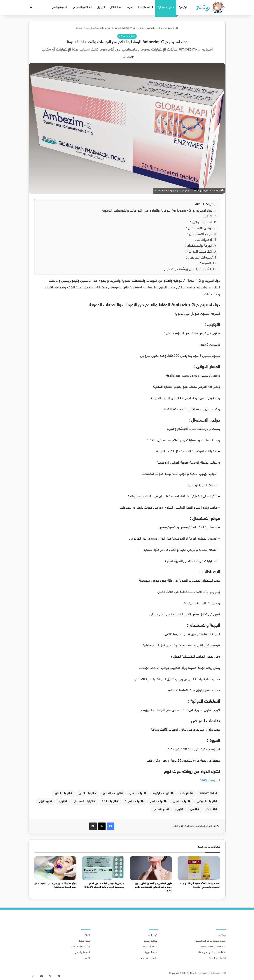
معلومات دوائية (166, 7)
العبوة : (205, 263)
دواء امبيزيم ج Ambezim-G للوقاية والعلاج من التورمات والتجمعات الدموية (157, 211)
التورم (62, 802)
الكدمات (211, 810)
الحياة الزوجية (151, 953)
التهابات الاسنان (112, 794)
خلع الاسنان (160, 810)
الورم (178, 810)
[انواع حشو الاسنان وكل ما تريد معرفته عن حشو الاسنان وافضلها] (55, 868)
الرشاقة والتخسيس (82, 7)
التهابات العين (181, 802)
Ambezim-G (207, 794)
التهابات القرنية (133, 802)
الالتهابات (186, 794)
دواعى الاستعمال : (199, 228)
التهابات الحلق (62, 794)
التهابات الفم (158, 802)
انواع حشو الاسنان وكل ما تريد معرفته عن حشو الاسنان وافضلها (55, 885)
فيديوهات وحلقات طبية (213, 947)
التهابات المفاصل (84, 802)
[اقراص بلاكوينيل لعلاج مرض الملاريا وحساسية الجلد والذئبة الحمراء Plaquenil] (103, 868)
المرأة (130, 7)
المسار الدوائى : (201, 223)
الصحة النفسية (150, 947)
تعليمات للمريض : (199, 258)
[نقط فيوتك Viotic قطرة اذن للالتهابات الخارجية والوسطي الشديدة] (199, 868)
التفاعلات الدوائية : (199, 252)
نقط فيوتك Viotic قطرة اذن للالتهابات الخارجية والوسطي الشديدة (200, 885)
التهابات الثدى (87, 794)
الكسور (194, 810)
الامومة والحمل (59, 7)
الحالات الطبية (145, 7)
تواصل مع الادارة (217, 958)
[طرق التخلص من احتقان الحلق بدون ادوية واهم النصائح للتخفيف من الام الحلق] (151, 868)
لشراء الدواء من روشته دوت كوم (188, 269)
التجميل (101, 7)
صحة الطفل (116, 7)
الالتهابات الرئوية (163, 794)
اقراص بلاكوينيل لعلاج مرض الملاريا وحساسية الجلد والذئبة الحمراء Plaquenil (104, 885)
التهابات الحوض (206, 802)
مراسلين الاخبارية (150, 958)
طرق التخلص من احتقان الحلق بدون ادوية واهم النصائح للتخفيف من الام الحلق (154, 887)
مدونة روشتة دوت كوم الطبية (210, 941)
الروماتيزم (45, 802)
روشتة (223, 935)
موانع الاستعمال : (200, 234)
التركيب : (206, 217)
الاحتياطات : (204, 240)
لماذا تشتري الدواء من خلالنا (212, 953)
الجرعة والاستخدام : (199, 246)
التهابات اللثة (109, 802)
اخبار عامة (153, 935)
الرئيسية (183, 7)
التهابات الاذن (137, 794)
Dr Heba (127, 57)
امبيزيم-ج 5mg (210, 780)
